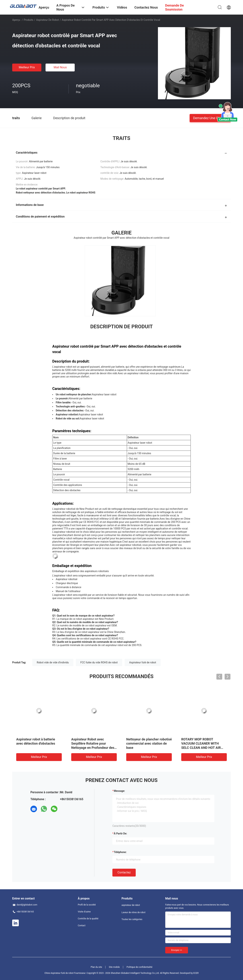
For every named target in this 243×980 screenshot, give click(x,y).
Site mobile (114, 967)
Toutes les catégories (132, 919)
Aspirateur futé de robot (143, 662)
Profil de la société (87, 905)
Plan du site (96, 967)
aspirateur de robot (47, 20)
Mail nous (60, 67)
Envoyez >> (177, 950)
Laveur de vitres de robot (133, 912)
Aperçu (16, 20)
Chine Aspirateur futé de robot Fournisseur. (65, 973)
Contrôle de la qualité (88, 919)
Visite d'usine (84, 912)
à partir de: (120, 834)
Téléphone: (120, 852)
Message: (119, 791)
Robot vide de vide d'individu (53, 662)
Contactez (124, 872)
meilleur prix (27, 67)
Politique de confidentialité (140, 967)
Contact (82, 926)
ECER (196, 973)
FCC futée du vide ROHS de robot (99, 662)
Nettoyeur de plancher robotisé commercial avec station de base (149, 743)
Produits (28, 20)
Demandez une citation (210, 118)
